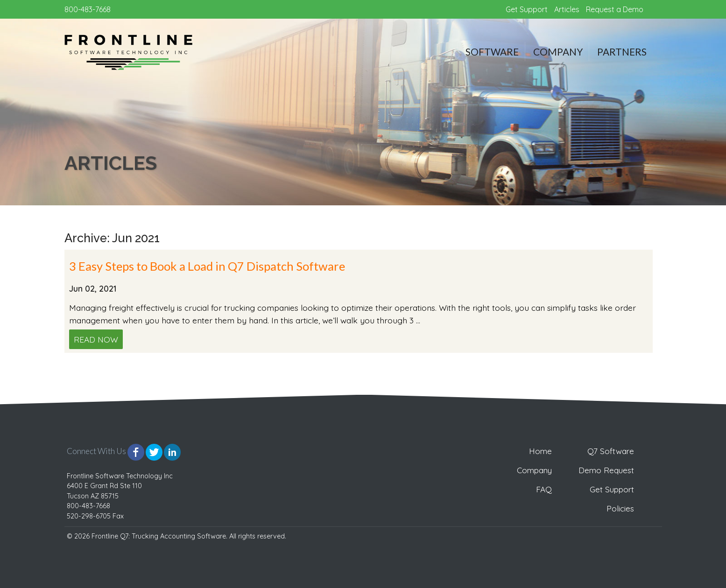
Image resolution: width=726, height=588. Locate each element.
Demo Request (606, 470)
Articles (567, 9)
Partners (622, 52)
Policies (620, 508)
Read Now (96, 339)
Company (558, 52)
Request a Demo (615, 9)
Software (492, 52)
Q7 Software (611, 451)
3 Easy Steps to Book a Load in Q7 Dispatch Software (207, 266)
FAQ (544, 489)
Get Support (527, 9)
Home (540, 451)
